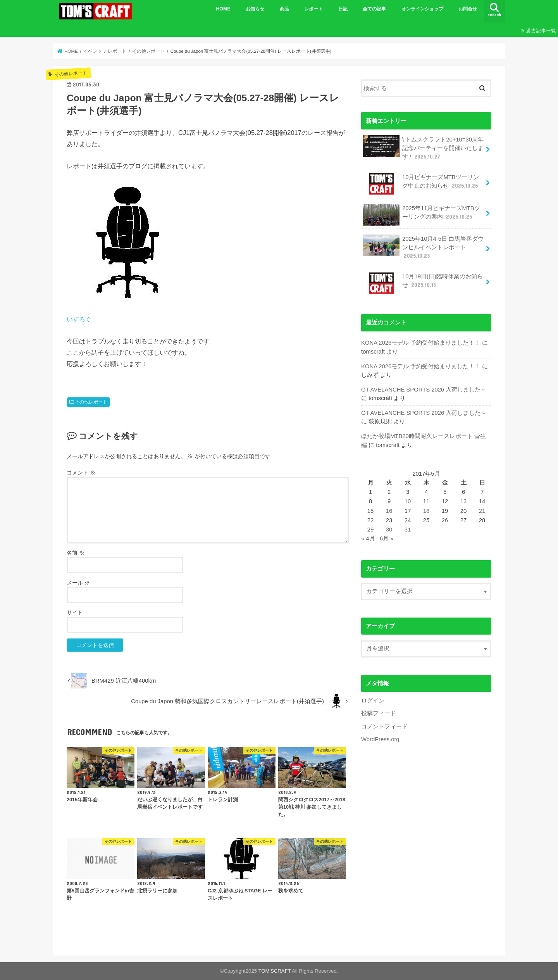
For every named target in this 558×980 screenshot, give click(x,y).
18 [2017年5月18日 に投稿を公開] (426, 511)
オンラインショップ (422, 9)
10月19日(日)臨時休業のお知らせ (423, 283)
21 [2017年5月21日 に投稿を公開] (482, 511)
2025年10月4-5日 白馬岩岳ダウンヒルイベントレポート (423, 247)
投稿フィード (379, 713)
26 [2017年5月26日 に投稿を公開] (445, 520)
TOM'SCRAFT (275, 971)
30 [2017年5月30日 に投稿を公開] (389, 530)
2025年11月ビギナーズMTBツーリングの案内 (421, 215)
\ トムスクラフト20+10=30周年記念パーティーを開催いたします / (423, 148)
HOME (223, 9)
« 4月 (368, 538)
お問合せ (468, 9)
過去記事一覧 (541, 31)
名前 (76, 553)
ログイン (373, 700)
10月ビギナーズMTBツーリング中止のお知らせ (421, 184)
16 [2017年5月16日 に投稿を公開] (389, 511)
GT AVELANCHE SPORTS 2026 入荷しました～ (424, 390)
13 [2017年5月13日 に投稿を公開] (464, 501)
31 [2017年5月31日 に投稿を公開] (408, 530)
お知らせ (255, 9)
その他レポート (91, 402)
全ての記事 (374, 9)
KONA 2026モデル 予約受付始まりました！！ (421, 343)
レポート (313, 9)
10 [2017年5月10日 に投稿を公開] (408, 501)
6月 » (387, 538)
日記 (343, 9)
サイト (75, 612)
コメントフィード (384, 726)
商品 (284, 9)
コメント (81, 473)
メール (78, 583)
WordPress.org (380, 739)
